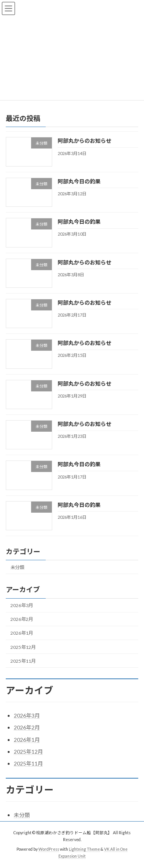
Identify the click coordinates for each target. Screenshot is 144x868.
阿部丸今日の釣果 (79, 181)
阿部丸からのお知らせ (84, 141)
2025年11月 (23, 661)
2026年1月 (22, 633)
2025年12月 (23, 647)
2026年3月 (22, 605)
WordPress (49, 849)
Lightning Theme (84, 849)
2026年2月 (22, 619)
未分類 (17, 567)
